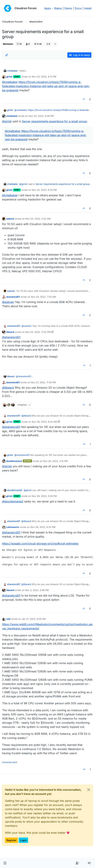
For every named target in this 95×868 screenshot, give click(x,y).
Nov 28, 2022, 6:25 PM (43, 527)
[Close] (89, 790)
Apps (48, 8)
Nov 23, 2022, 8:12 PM (44, 77)
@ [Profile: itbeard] (8, 388)
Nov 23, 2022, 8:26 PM (41, 116)
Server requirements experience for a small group (54, 121)
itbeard (10, 332)
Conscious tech (10, 762)
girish (9, 77)
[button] (5, 863)
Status (58, 8)
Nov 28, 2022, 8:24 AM (44, 422)
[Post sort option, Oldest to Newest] (7, 55)
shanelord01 (13, 297)
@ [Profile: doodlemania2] (13, 501)
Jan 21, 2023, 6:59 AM (34, 619)
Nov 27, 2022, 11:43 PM (43, 382)
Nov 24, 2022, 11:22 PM (38, 332)
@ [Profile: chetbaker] (10, 82)
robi (8, 619)
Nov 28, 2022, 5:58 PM (44, 496)
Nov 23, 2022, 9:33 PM (44, 190)
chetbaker (13, 71)
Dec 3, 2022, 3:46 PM (37, 590)
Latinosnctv (13, 527)
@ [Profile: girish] (7, 121)
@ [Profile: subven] (8, 302)
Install (88, 8)
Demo (68, 8)
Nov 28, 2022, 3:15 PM (55, 461)
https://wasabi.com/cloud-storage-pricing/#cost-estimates (40, 543)
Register (11, 840)
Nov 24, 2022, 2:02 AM (38, 219)
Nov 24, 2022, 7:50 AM (43, 297)
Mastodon (8, 44)
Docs (78, 8)
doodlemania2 (14, 461)
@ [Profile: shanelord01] (11, 337)
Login (23, 840)
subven (10, 219)
